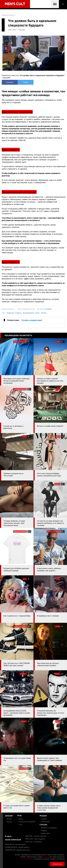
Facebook (10, 82)
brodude (48, 309)
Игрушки (43, 816)
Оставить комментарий (32, 320)
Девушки (9, 816)
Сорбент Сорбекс (27, 859)
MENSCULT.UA (16, 844)
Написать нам (57, 864)
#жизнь (44, 313)
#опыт (38, 313)
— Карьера (43, 831)
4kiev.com (33, 842)
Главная (5, 15)
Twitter (26, 82)
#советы (18, 313)
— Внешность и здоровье (48, 828)
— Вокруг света (45, 833)
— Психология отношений (26, 822)
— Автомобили (45, 822)
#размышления (28, 313)
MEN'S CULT (35, 839)
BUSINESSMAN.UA (17, 847)
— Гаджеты (43, 819)
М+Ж (20, 816)
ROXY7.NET (36, 836)
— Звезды (9, 822)
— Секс (20, 824)
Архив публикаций (13, 840)
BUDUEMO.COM (18, 850)
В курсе (8, 836)
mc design (46, 857)
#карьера (11, 313)
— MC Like (8, 819)
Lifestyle (43, 824)
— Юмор (20, 819)
